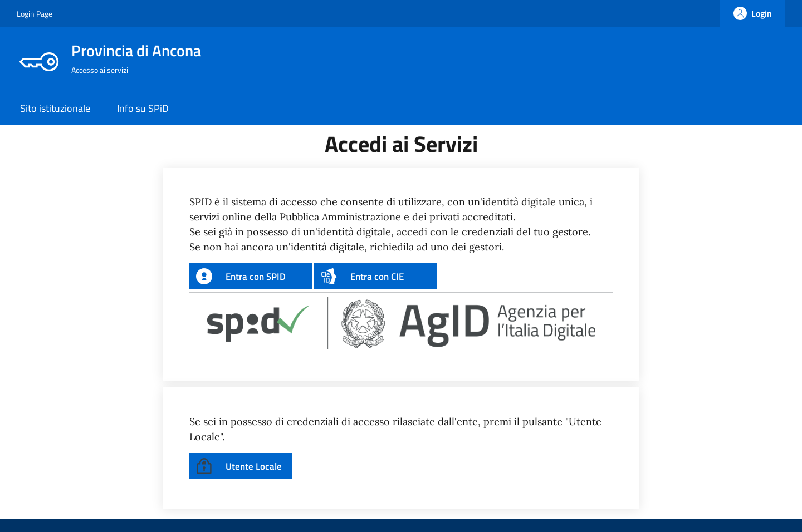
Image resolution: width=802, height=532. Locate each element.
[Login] (753, 13)
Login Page (35, 14)
